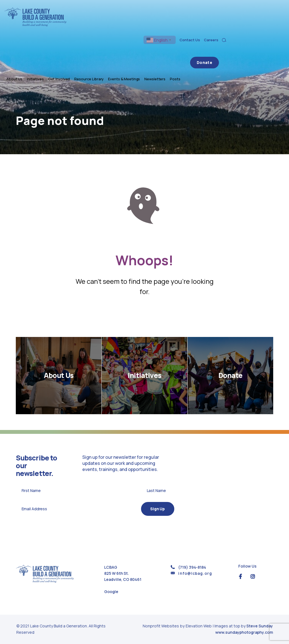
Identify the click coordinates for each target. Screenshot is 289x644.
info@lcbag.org (195, 573)
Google (111, 592)
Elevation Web (199, 626)
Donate (270, 26)
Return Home (145, 316)
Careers (269, 13)
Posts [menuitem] (248, 26)
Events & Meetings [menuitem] (197, 26)
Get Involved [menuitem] (133, 26)
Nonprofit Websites (161, 626)
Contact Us (248, 13)
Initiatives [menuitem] (109, 26)
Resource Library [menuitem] (162, 26)
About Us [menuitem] (88, 26)
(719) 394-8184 (192, 567)
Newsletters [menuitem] (228, 26)
